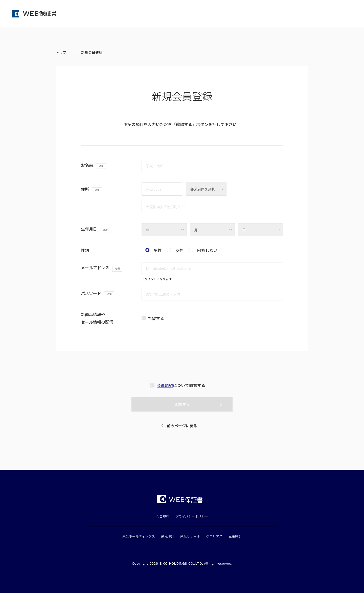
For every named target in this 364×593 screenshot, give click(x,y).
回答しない (207, 250)
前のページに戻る (182, 426)
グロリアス (214, 536)
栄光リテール (190, 536)
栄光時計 (168, 536)
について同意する (181, 385)
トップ (61, 52)
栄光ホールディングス (139, 536)
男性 (158, 250)
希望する (156, 318)
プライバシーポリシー (192, 516)
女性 (179, 250)
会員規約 (165, 385)
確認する (182, 404)
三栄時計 (235, 536)
